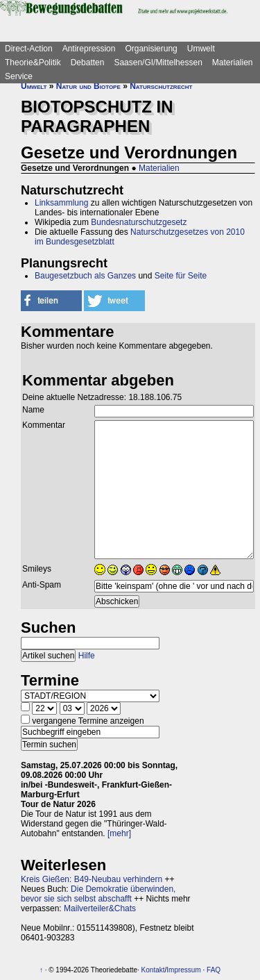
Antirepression (89, 49)
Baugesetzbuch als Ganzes (85, 276)
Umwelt (201, 49)
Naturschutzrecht (161, 86)
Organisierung (151, 49)
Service (19, 76)
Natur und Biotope (88, 86)
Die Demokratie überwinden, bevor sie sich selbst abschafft (98, 894)
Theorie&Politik (33, 63)
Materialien (233, 63)
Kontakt (153, 970)
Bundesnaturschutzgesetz (139, 222)
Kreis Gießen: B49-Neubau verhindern (92, 879)
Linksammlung (61, 203)
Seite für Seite (181, 276)
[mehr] (119, 833)
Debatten (88, 63)
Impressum (183, 970)
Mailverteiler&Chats (100, 908)
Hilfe (87, 656)
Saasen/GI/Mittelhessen (158, 63)
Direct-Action (29, 49)
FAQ (214, 970)
